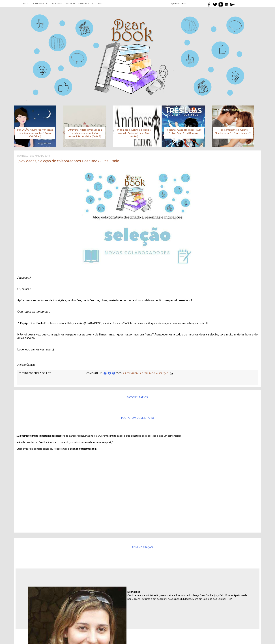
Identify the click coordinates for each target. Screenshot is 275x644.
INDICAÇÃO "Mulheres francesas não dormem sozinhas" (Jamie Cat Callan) (35, 133)
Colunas (97, 4)
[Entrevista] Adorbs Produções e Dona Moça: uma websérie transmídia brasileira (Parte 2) (85, 133)
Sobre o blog (41, 4)
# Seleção (163, 373)
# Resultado (148, 373)
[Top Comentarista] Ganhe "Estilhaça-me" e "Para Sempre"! (233, 131)
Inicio (26, 4)
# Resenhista (131, 373)
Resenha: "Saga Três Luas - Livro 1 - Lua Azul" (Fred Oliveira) (184, 131)
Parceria (57, 4)
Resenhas (84, 4)
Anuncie (70, 4)
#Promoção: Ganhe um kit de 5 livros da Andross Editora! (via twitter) (134, 133)
